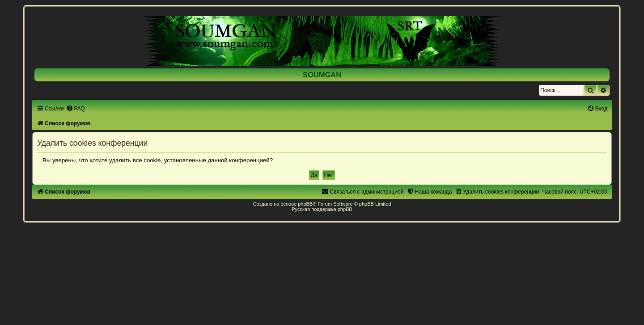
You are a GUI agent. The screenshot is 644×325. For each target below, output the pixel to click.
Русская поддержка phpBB (322, 209)
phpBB (305, 204)
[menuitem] (76, 109)
